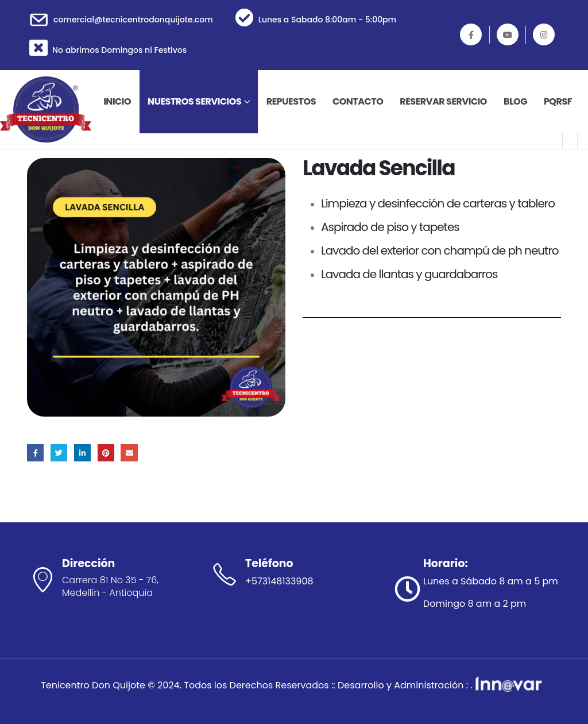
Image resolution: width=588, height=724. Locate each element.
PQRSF (558, 101)
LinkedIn (82, 452)
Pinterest (106, 452)
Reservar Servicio (443, 101)
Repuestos (291, 101)
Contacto (358, 101)
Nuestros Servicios (194, 101)
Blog (515, 101)
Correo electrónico (129, 452)
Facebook (35, 452)
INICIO (117, 101)
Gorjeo (59, 452)
